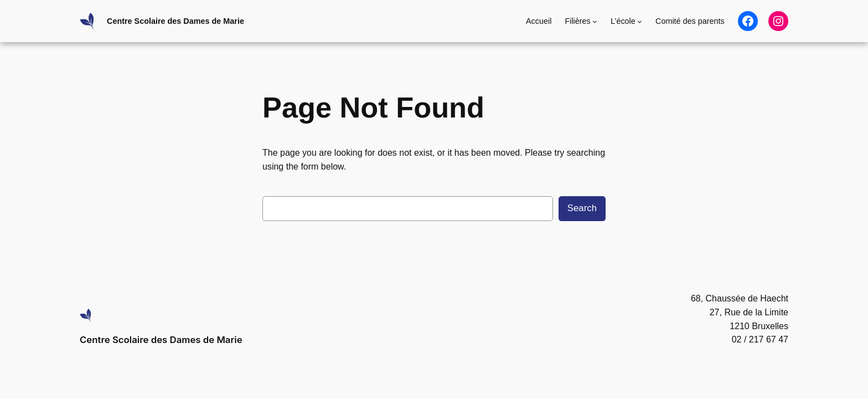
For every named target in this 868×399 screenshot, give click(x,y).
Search (582, 208)
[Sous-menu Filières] (595, 21)
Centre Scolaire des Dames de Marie (175, 21)
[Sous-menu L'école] (640, 21)
